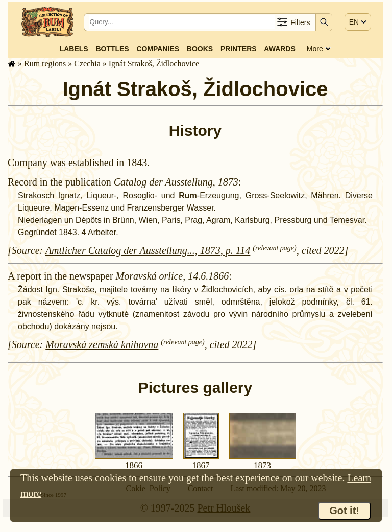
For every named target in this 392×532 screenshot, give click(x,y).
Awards (279, 49)
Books (200, 49)
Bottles (112, 49)
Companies (158, 49)
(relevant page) (274, 248)
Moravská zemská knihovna (102, 344)
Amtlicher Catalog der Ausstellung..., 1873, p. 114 (148, 250)
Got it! (344, 511)
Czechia (87, 64)
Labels (74, 49)
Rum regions (45, 64)
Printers (239, 49)
